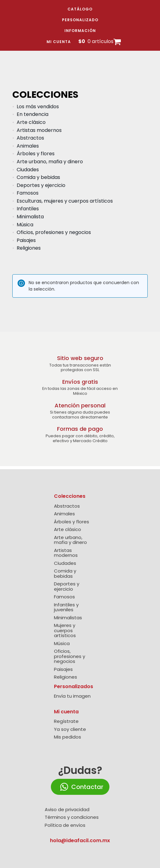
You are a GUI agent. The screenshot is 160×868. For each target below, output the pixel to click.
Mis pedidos (68, 737)
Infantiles (28, 209)
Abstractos (30, 138)
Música (25, 225)
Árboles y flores (36, 154)
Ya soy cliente (70, 729)
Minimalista (30, 217)
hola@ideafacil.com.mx (80, 840)
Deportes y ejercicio (41, 185)
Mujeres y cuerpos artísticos (65, 631)
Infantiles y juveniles (66, 607)
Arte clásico (31, 122)
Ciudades (28, 170)
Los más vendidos (38, 107)
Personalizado (80, 20)
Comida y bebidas (38, 177)
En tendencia (33, 114)
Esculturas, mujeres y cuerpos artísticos (65, 201)
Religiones (29, 248)
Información (80, 31)
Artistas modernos (39, 130)
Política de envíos (65, 825)
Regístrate (66, 721)
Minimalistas (68, 618)
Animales (28, 146)
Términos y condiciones (72, 817)
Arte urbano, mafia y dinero (50, 162)
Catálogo (80, 9)
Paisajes (26, 240)
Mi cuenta (59, 42)
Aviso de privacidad (67, 810)
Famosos (28, 193)
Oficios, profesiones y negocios (54, 232)
